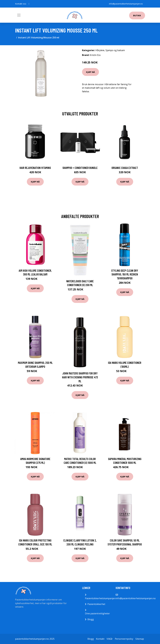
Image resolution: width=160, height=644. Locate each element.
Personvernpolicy (124, 639)
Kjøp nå (90, 72)
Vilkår (110, 639)
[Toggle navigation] (19, 15)
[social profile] (29, 4)
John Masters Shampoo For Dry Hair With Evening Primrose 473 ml (80, 377)
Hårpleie (100, 50)
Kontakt (100, 639)
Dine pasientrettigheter (97, 613)
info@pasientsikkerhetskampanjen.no (126, 4)
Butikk (137, 15)
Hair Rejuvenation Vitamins (35, 168)
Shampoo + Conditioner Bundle (80, 168)
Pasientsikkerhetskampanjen (100, 598)
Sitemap (140, 639)
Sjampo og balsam (115, 50)
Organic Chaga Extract (125, 168)
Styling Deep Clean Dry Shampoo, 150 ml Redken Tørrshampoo (125, 274)
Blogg (91, 619)
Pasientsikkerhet (96, 604)
